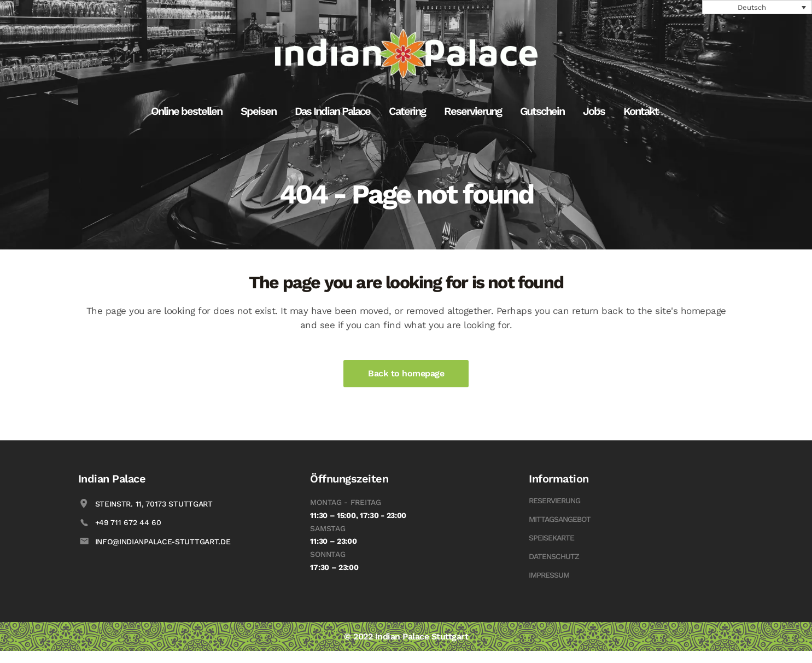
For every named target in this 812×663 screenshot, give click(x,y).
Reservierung (554, 501)
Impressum (549, 575)
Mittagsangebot (560, 519)
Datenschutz (554, 556)
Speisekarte (551, 538)
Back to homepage (406, 373)
